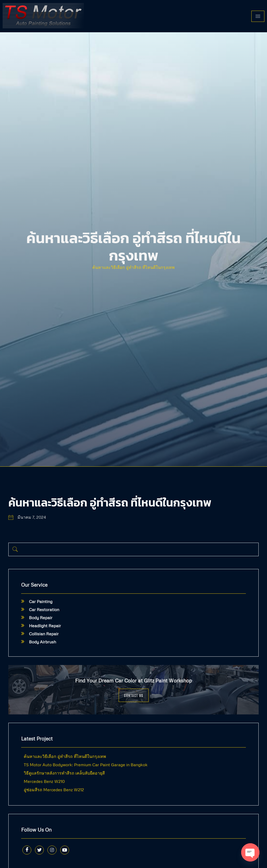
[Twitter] (42, 851)
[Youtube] (70, 851)
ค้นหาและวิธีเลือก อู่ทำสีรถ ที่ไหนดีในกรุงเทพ (133, 267)
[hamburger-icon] (258, 16)
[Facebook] (28, 851)
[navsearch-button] (15, 549)
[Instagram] (56, 851)
